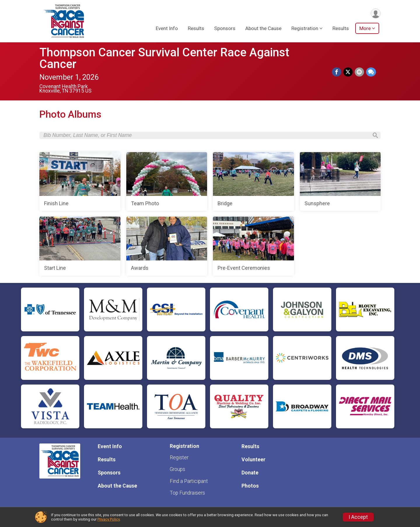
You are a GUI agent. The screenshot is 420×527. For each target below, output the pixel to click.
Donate (250, 473)
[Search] (374, 136)
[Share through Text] (371, 72)
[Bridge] (253, 183)
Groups (177, 469)
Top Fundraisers (187, 493)
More (365, 29)
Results (196, 29)
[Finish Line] (80, 183)
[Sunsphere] (340, 183)
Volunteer (253, 460)
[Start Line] (80, 248)
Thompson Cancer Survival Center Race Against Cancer (164, 58)
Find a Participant (189, 481)
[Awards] (167, 248)
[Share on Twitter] (349, 72)
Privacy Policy (108, 519)
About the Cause (263, 29)
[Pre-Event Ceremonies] (253, 248)
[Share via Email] (360, 72)
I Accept (358, 517)
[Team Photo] (167, 183)
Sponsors (225, 29)
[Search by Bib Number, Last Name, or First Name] (206, 136)
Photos (250, 486)
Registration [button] (305, 29)
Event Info (167, 29)
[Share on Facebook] (337, 72)
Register (179, 458)
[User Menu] (375, 14)
